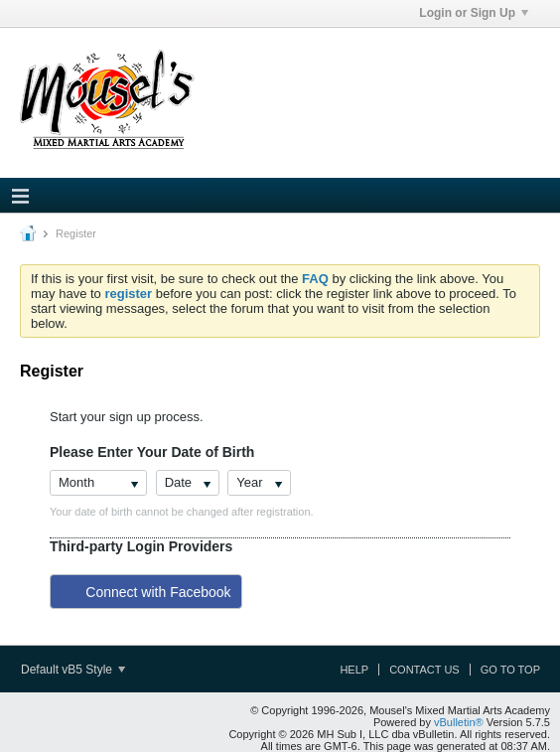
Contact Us (424, 670)
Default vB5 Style (73, 670)
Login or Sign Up (474, 13)
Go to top (510, 670)
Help (354, 670)
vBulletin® (459, 722)
